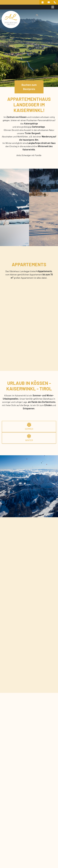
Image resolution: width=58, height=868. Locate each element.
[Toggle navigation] (53, 7)
